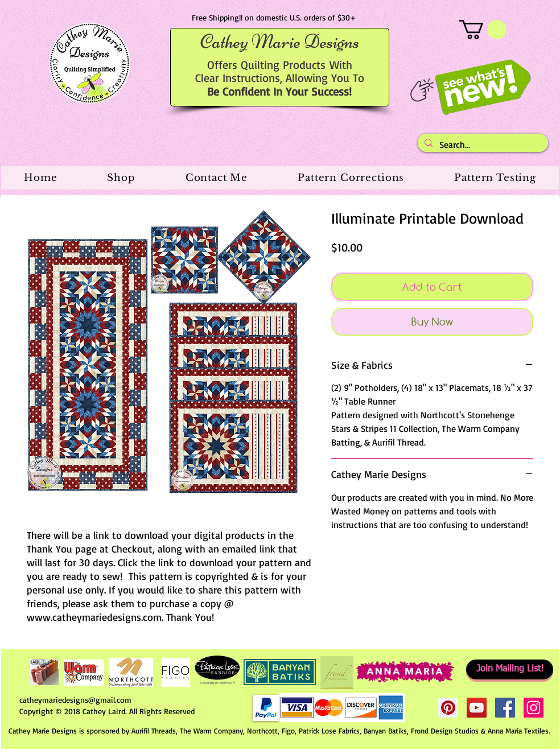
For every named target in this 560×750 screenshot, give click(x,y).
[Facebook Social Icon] (505, 708)
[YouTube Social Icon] (477, 708)
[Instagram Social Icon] (534, 708)
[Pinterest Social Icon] (448, 708)
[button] (483, 30)
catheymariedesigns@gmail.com (75, 700)
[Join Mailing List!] (510, 669)
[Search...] (482, 145)
